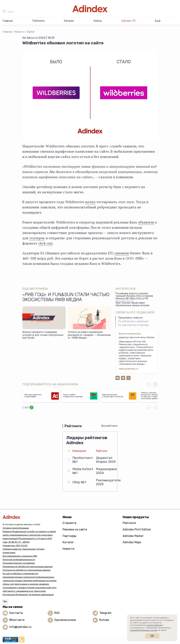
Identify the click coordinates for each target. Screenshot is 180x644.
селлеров (37, 238)
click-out (45, 243)
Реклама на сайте (75, 529)
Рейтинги (129, 523)
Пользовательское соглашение (19, 563)
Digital (31, 32)
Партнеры (69, 536)
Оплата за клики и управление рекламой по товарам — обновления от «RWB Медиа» (89, 335)
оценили (122, 253)
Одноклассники (65, 620)
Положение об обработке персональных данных (28, 567)
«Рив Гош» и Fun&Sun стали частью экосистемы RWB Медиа (66, 298)
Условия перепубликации (16, 528)
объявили (146, 222)
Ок (152, 636)
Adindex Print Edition (137, 529)
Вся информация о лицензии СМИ (20, 556)
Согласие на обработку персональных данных (27, 570)
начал (90, 202)
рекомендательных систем (144, 630)
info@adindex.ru (20, 627)
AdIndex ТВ (128, 21)
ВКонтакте (17, 620)
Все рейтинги (109, 426)
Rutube (104, 620)
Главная (7, 32)
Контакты (16, 613)
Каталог (68, 542)
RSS (57, 613)
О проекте (69, 523)
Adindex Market (133, 536)
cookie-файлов (154, 625)
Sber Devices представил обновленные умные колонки (132, 304)
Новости (20, 32)
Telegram (105, 613)
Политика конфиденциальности (19, 560)
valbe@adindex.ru (128, 369)
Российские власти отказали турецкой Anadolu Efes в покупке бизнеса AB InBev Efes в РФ (134, 296)
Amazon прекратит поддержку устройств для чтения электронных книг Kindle (43, 335)
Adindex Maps (132, 542)
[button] (155, 384)
